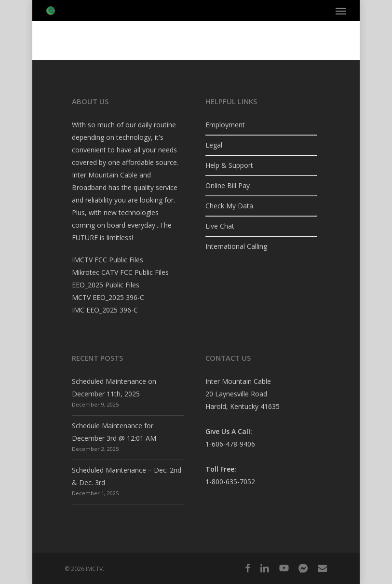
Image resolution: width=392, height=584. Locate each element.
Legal (214, 145)
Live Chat (220, 226)
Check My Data (229, 206)
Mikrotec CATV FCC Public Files (120, 272)
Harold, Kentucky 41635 (243, 406)
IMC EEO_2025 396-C (105, 310)
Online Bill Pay (228, 185)
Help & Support (229, 165)
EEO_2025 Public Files (106, 285)
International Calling (236, 246)
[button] (341, 11)
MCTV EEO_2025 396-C (108, 297)
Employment (225, 125)
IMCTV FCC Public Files (108, 260)
